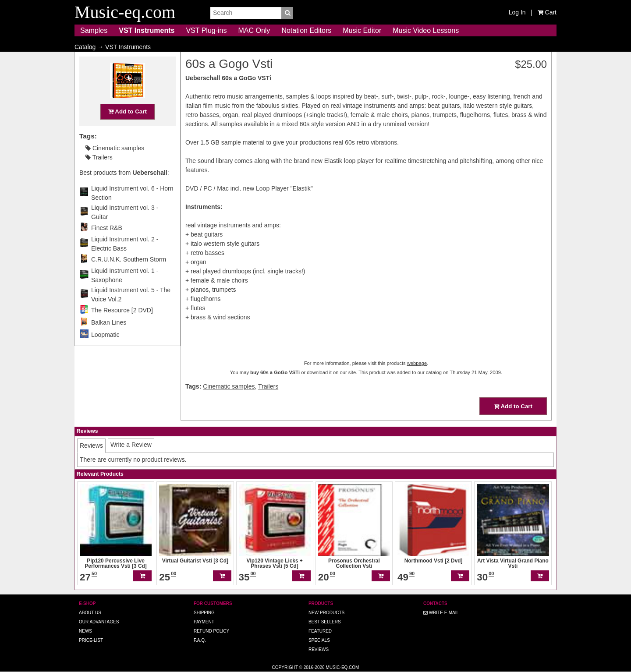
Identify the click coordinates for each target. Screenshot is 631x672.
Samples (94, 30)
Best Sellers (325, 622)
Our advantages (99, 622)
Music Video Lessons (426, 30)
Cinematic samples (115, 165)
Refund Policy (211, 631)
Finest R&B (107, 245)
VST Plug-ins (206, 30)
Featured (320, 631)
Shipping (204, 613)
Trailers (99, 174)
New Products (326, 613)
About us (90, 613)
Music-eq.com (342, 667)
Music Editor (362, 30)
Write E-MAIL (441, 613)
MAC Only (254, 30)
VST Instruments (147, 30)
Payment (204, 622)
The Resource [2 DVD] (122, 327)
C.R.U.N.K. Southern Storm (129, 276)
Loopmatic (105, 352)
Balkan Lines (109, 340)
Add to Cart (128, 129)
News (85, 631)
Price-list (91, 640)
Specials (319, 640)
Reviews (319, 649)
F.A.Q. (200, 640)
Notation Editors (306, 30)
